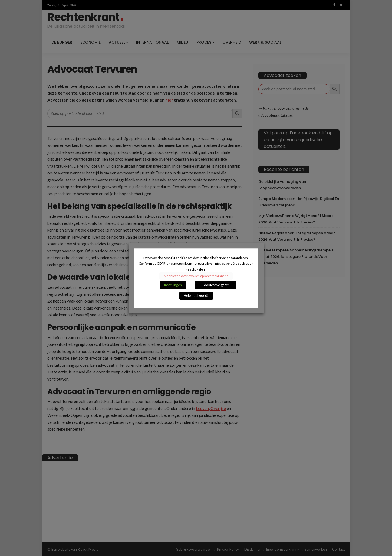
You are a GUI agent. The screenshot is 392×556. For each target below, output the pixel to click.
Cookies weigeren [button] (216, 285)
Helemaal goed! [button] (196, 295)
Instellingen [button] (173, 285)
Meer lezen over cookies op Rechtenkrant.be (196, 276)
